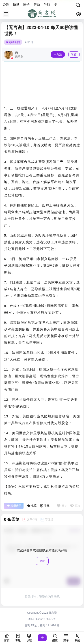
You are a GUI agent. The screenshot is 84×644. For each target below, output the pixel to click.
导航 (47, 4)
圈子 (26, 4)
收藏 (32, 506)
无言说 (53, 613)
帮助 (37, 4)
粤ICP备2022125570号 (42, 619)
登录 (42, 561)
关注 (58, 54)
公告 (6, 4)
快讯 (16, 4)
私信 (74, 54)
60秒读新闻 (13, 42)
